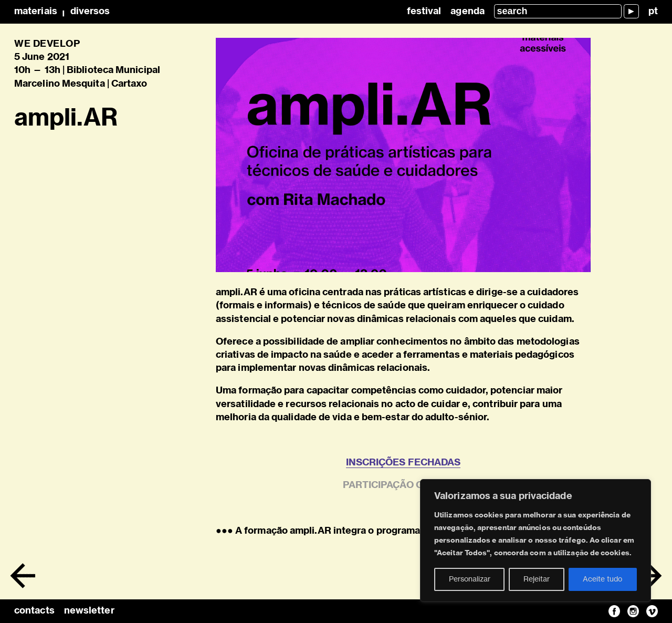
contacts (34, 611)
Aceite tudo (602, 579)
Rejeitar (537, 579)
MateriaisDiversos (62, 12)
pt (653, 12)
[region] (535, 541)
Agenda (468, 12)
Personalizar (470, 579)
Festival (424, 12)
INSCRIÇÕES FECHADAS (403, 463)
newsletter (89, 611)
